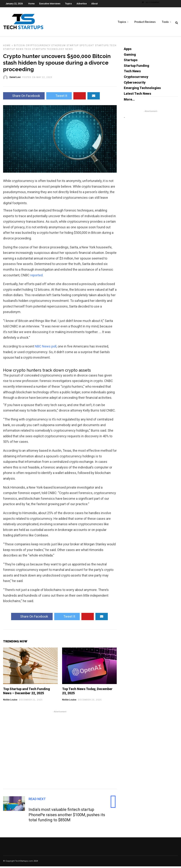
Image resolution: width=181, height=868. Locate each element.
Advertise (82, 4)
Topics (68, 4)
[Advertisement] (60, 751)
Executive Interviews (50, 4)
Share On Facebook (24, 97)
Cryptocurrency (38, 47)
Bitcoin (19, 47)
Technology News (60, 51)
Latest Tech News (137, 95)
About (94, 4)
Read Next (37, 801)
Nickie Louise (10, 701)
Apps (128, 50)
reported (36, 277)
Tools (165, 22)
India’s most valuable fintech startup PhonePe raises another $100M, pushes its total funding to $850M (67, 816)
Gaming (130, 56)
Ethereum (59, 47)
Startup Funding (136, 67)
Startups (102, 47)
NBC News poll (46, 348)
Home (31, 4)
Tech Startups (35, 51)
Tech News (132, 73)
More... (129, 101)
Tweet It (59, 97)
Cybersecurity (135, 84)
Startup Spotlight (80, 47)
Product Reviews (145, 22)
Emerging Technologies (142, 90)
